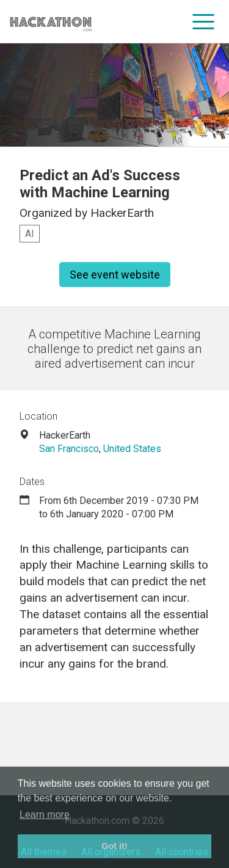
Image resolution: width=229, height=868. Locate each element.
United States (132, 449)
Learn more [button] (45, 815)
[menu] (204, 21)
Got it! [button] (114, 846)
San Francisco (69, 449)
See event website (115, 275)
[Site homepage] (51, 22)
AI (30, 234)
